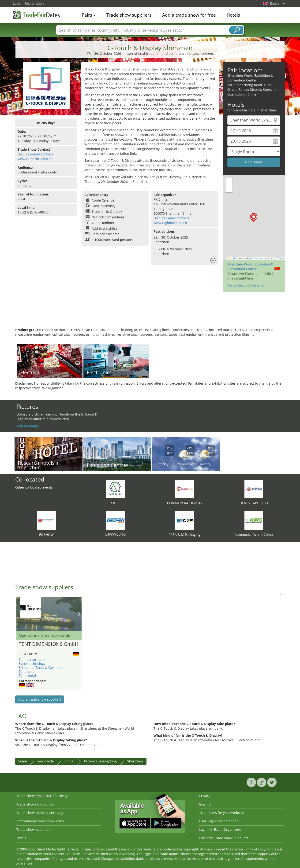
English (277, 3)
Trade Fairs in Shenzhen (246, 285)
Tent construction (33, 660)
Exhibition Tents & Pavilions (40, 668)
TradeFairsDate (36, 15)
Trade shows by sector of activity (42, 796)
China (69, 761)
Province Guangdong (100, 761)
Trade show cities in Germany (40, 813)
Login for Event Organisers (220, 829)
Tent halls (26, 671)
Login (17, 3)
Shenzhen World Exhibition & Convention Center (250, 267)
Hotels (233, 15)
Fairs (89, 15)
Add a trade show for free (189, 15)
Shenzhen (135, 761)
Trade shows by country (35, 804)
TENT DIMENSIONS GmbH (49, 644)
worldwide (46, 761)
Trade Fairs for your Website (221, 813)
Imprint (205, 804)
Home (22, 761)
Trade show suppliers (129, 15)
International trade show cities (40, 821)
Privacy (205, 796)
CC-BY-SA (280, 258)
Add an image (28, 426)
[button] (254, 217)
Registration (34, 3)
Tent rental (27, 675)
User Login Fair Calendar (219, 821)
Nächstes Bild (79, 614)
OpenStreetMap (256, 258)
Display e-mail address (36, 154)
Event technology (32, 664)
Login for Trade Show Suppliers (224, 838)
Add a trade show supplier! (40, 699)
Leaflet (233, 258)
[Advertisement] (150, 312)
